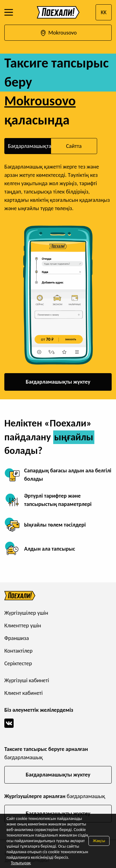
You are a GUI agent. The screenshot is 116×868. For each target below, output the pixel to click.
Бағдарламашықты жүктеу (58, 382)
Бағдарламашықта (30, 146)
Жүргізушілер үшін (26, 613)
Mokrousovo (58, 33)
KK (104, 12)
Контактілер (18, 651)
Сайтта (74, 146)
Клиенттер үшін (23, 626)
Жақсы (99, 841)
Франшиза (17, 638)
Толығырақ (21, 863)
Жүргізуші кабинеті (27, 680)
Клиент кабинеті (24, 693)
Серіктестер (18, 663)
